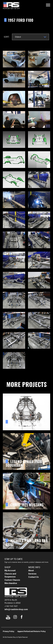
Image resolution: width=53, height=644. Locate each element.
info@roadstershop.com (16, 609)
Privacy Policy (8, 631)
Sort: (7, 37)
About (31, 570)
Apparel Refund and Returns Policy (31, 631)
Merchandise (11, 583)
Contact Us (33, 577)
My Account (10, 570)
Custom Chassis (12, 580)
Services (32, 574)
